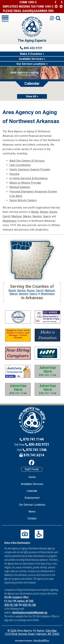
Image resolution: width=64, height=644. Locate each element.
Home (32, 477)
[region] (58, 4)
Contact (32, 518)
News (32, 512)
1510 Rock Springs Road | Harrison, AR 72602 (32, 634)
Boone (53, 212)
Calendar (32, 491)
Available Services (32, 484)
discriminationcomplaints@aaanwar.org (30, 612)
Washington (10, 221)
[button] (62, 2)
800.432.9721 (39, 444)
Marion (27, 216)
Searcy (47, 216)
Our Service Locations (32, 505)
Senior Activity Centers (23, 200)
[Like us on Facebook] (32, 463)
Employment (32, 498)
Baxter (35, 212)
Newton (37, 216)
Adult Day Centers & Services (27, 161)
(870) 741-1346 (29, 605)
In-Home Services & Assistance (29, 178)
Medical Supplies (20, 187)
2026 (13, 631)
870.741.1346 (36, 450)
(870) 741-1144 (11, 605)
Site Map (51, 631)
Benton (44, 212)
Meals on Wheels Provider (25, 183)
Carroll (6, 216)
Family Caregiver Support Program (30, 169)
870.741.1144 (33, 439)
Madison (17, 216)
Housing (14, 174)
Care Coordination (20, 165)
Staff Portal (32, 469)
